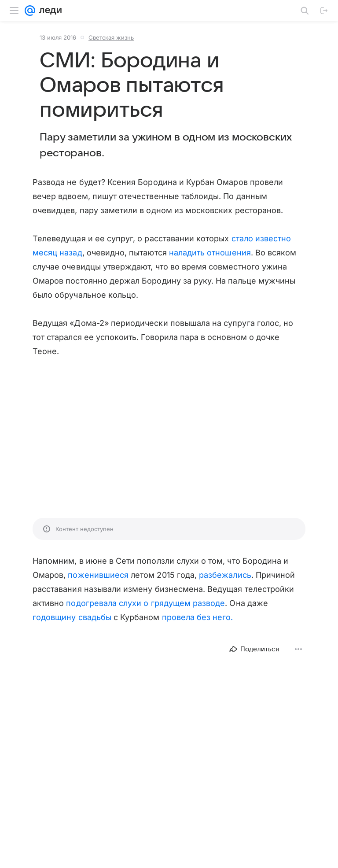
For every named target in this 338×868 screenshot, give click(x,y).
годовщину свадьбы (72, 617)
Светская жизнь (111, 37)
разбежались (225, 575)
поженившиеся (98, 575)
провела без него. (198, 617)
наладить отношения (210, 253)
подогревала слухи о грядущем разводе (145, 603)
